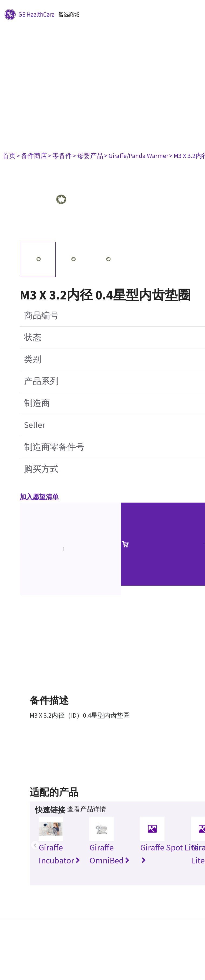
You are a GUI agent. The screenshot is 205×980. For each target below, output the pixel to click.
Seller (35, 425)
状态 (33, 337)
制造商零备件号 (54, 447)
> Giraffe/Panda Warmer (136, 156)
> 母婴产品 (88, 156)
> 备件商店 (32, 156)
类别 (33, 359)
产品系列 (41, 381)
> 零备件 (60, 156)
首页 (9, 156)
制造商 (37, 403)
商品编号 (41, 315)
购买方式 (41, 469)
